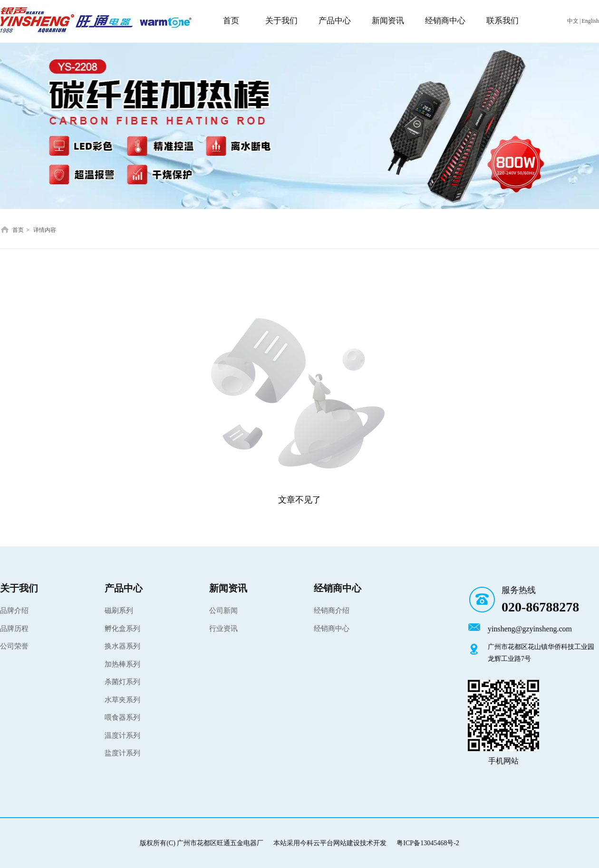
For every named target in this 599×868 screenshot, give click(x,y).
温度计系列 (122, 735)
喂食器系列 (122, 717)
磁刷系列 (119, 610)
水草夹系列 (122, 700)
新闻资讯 (228, 588)
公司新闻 (223, 610)
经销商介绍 (332, 610)
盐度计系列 (122, 753)
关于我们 (19, 588)
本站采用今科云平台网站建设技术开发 (330, 843)
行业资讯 (223, 629)
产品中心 (124, 588)
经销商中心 (338, 588)
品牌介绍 (14, 610)
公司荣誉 (14, 646)
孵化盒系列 (122, 629)
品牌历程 (14, 629)
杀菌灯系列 (122, 682)
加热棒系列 (122, 664)
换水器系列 (122, 646)
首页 (18, 230)
